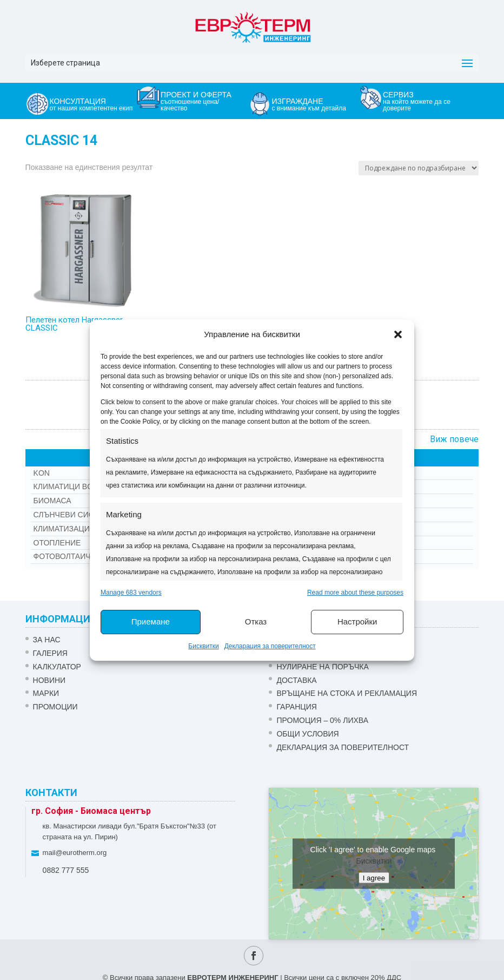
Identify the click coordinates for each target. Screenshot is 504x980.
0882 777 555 (66, 870)
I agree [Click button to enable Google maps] (374, 877)
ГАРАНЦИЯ (296, 707)
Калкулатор (57, 667)
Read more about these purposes (355, 593)
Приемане (151, 621)
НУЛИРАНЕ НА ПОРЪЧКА (322, 667)
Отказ (256, 621)
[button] (398, 334)
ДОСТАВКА (296, 680)
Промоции (55, 707)
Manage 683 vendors (131, 593)
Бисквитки (203, 646)
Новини (49, 680)
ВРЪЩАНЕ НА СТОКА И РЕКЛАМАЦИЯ (347, 693)
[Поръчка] (419, 168)
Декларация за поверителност (270, 646)
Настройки (357, 621)
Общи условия (307, 734)
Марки (46, 693)
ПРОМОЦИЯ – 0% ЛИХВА (322, 720)
